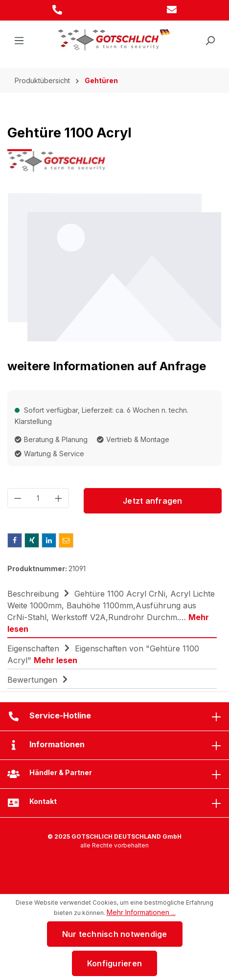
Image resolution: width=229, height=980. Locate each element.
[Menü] (19, 41)
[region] (114, 267)
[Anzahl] (38, 498)
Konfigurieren (114, 963)
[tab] (112, 611)
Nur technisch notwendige (115, 934)
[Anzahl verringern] (18, 498)
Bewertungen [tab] (39, 680)
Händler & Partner (61, 772)
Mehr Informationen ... (141, 912)
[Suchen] (210, 41)
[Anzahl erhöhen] (59, 498)
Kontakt (43, 801)
